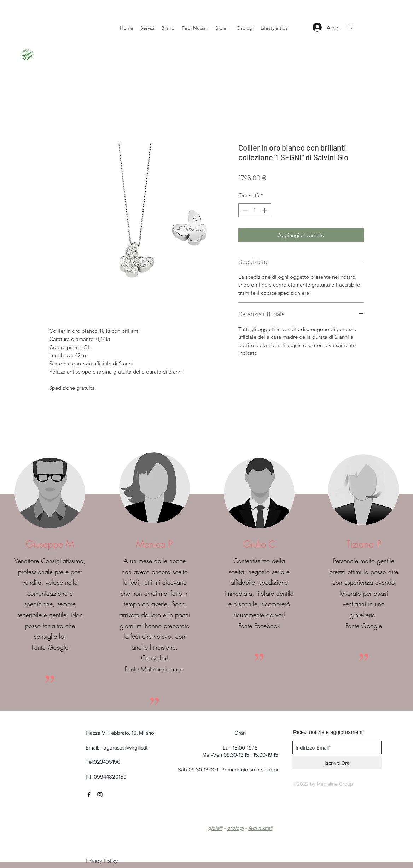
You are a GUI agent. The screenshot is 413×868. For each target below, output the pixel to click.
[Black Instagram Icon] (100, 795)
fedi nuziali (260, 828)
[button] (350, 26)
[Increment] (265, 210)
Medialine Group (335, 784)
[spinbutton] (255, 210)
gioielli (215, 828)
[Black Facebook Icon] (89, 795)
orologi (235, 828)
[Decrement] (244, 210)
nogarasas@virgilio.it (124, 748)
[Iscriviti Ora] (337, 763)
